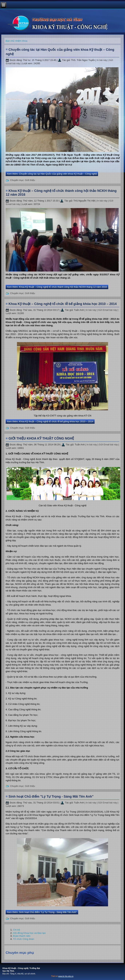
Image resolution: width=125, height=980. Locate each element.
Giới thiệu (30, 180)
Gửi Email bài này (108, 310)
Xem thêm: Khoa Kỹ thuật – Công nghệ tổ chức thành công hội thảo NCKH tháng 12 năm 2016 (57, 287)
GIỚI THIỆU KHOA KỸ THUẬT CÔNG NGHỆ (41, 438)
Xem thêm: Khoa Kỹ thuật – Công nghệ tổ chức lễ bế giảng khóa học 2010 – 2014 (50, 421)
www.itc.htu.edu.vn (66, 976)
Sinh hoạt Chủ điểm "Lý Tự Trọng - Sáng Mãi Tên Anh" (51, 797)
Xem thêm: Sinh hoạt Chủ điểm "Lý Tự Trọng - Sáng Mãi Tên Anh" (42, 912)
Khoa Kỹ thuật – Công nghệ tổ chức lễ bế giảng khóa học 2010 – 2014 (63, 304)
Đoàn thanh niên (22, 936)
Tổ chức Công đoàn (24, 939)
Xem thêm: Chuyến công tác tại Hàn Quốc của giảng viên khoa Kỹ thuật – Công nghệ (52, 174)
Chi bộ (16, 930)
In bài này (102, 60)
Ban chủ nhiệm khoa (16, 41)
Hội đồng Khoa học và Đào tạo (29, 933)
